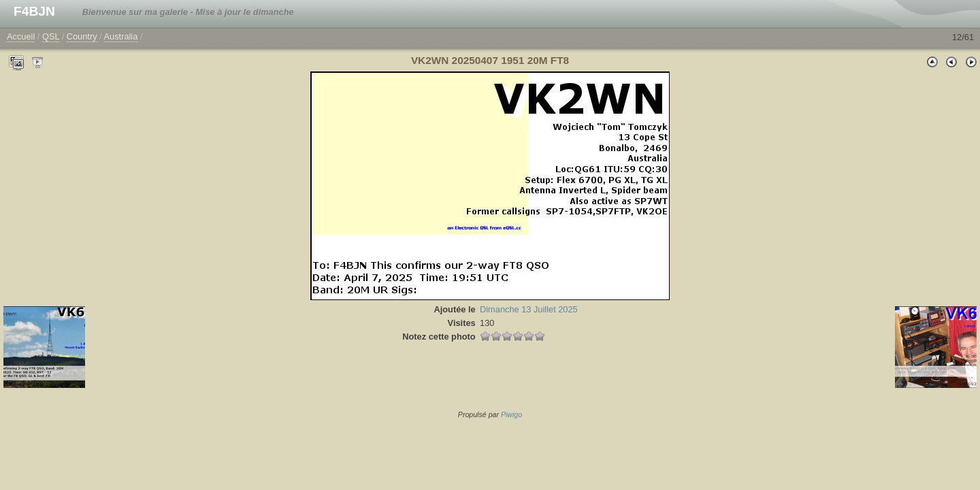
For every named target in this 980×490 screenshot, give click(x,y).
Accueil (21, 36)
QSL (51, 36)
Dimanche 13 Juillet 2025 (529, 309)
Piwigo (511, 414)
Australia (121, 36)
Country (82, 36)
